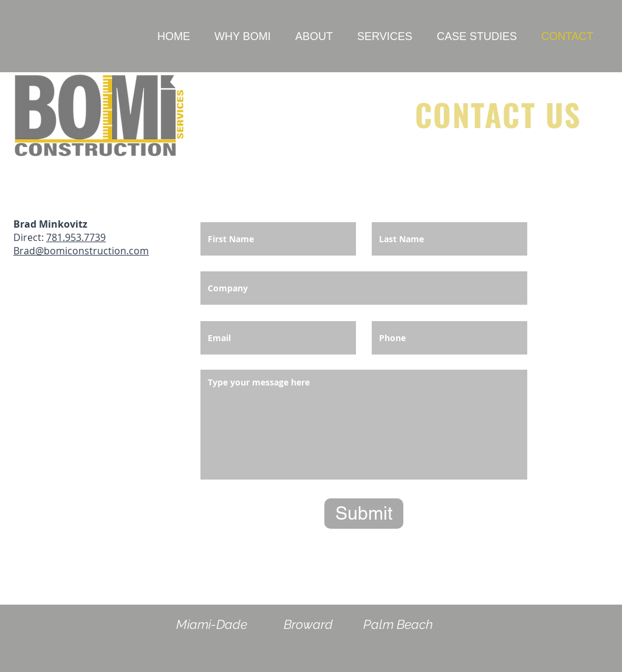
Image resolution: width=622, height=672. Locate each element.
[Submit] (364, 514)
